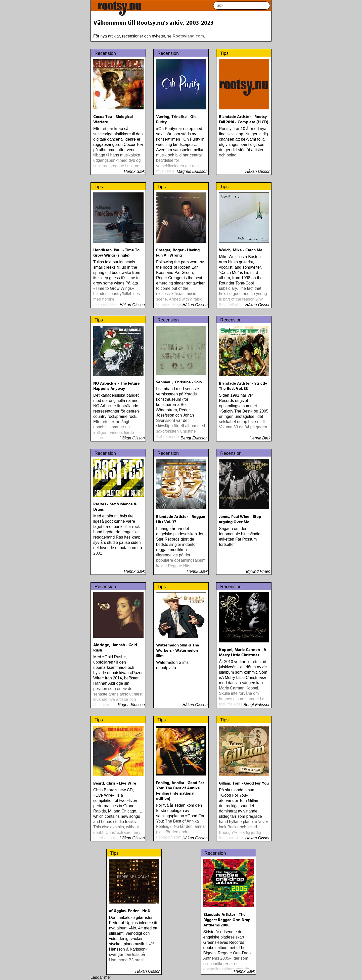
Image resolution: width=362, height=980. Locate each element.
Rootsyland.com (188, 36)
